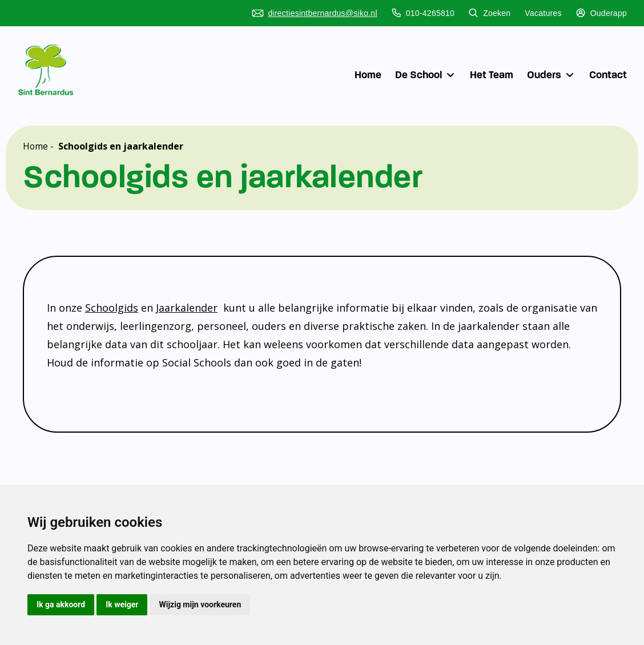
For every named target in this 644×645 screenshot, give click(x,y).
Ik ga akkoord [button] (61, 604)
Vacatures (543, 13)
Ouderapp (601, 13)
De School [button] (426, 75)
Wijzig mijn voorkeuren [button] (200, 604)
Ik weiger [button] (122, 604)
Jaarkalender (187, 308)
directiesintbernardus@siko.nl (315, 13)
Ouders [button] (551, 75)
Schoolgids (112, 308)
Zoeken (490, 13)
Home (368, 75)
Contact (608, 75)
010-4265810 (423, 13)
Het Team (492, 75)
